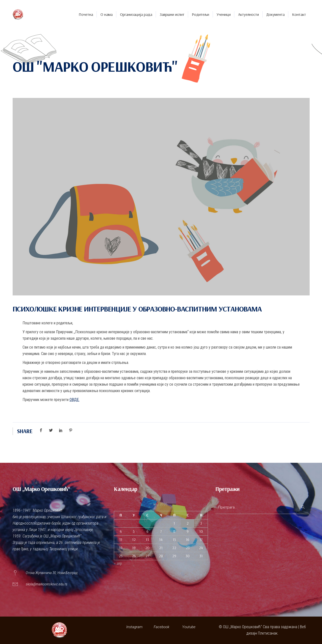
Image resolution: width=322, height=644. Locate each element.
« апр (118, 563)
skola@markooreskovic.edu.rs (47, 584)
